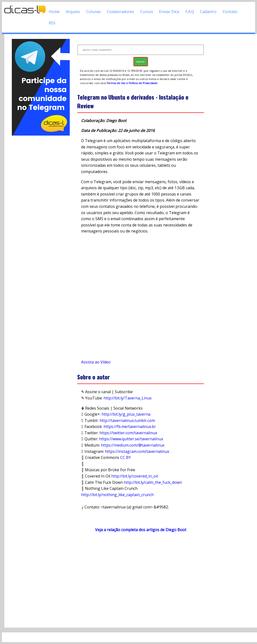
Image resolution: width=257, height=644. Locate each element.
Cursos (147, 12)
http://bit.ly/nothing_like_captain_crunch (117, 495)
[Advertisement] (41, 209)
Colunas (94, 12)
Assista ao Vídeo (96, 362)
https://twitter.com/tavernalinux (128, 433)
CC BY (125, 457)
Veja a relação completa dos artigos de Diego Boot (141, 530)
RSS (52, 23)
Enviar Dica (169, 12)
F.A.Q (190, 12)
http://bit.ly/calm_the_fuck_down (153, 482)
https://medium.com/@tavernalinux (133, 445)
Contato (230, 12)
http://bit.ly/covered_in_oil (135, 476)
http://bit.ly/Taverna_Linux (128, 398)
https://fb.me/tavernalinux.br (130, 427)
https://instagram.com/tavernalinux (137, 451)
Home (54, 12)
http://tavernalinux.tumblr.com (127, 420)
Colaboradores (120, 12)
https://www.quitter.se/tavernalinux (131, 439)
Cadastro (208, 12)
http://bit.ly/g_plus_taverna (126, 414)
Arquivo (73, 12)
